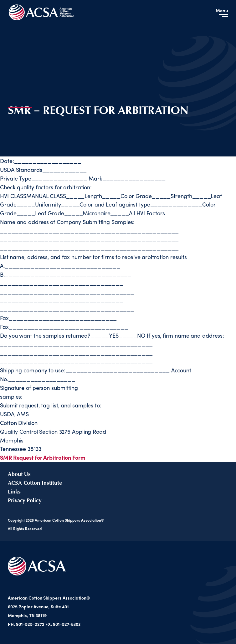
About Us (19, 474)
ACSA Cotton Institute (35, 483)
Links (14, 491)
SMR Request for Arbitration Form (43, 457)
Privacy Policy (25, 500)
